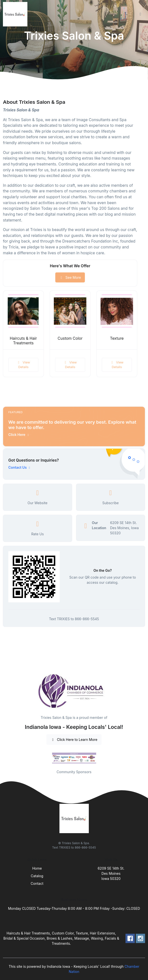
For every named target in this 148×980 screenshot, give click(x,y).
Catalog (37, 876)
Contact (37, 883)
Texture (117, 338)
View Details (23, 365)
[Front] (16, 14)
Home (37, 868)
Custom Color (70, 338)
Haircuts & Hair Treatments (23, 341)
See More (70, 277)
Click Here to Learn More (74, 740)
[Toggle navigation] (140, 14)
